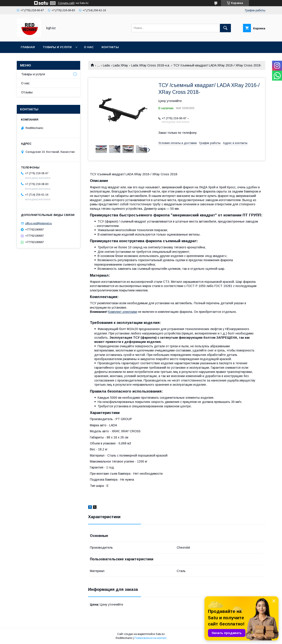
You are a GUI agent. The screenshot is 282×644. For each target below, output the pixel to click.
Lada (106, 65)
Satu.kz (160, 634)
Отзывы (27, 92)
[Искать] (225, 28)
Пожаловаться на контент (150, 638)
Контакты (110, 47)
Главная (28, 47)
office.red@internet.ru (38, 223)
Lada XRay (120, 65)
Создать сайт (66, 3)
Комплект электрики (123, 312)
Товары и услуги (57, 47)
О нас (89, 47)
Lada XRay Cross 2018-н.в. (151, 65)
